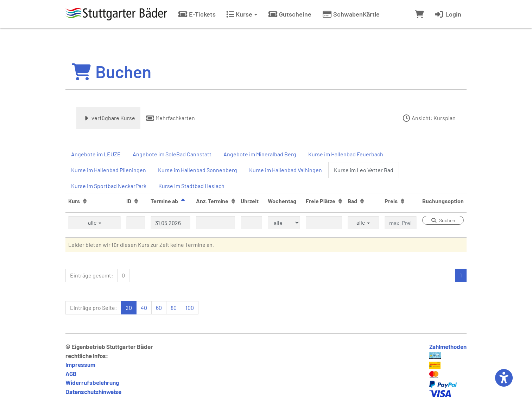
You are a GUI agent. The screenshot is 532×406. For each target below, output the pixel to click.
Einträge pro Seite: (93, 308)
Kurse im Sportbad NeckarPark (109, 186)
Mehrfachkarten (170, 118)
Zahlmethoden (448, 346)
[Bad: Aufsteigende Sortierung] (362, 201)
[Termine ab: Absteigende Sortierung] (183, 201)
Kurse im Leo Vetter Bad (364, 170)
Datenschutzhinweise (93, 392)
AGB (71, 374)
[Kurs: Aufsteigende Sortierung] (85, 201)
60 (159, 308)
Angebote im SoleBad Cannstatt (172, 154)
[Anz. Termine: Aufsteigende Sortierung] (233, 201)
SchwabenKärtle (351, 14)
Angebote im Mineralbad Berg (260, 154)
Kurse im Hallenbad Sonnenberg (198, 170)
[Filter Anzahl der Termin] (216, 223)
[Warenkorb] (419, 14)
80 (174, 308)
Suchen (443, 220)
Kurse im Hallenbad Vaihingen (286, 170)
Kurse (242, 14)
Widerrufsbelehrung (92, 382)
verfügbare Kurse (108, 118)
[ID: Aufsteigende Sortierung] (136, 201)
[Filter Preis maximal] (401, 223)
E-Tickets (197, 14)
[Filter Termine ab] (170, 223)
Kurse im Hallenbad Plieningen (109, 170)
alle (95, 222)
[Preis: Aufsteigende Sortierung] (403, 201)
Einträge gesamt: (91, 275)
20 (129, 308)
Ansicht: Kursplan (429, 118)
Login (448, 14)
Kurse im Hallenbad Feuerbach (346, 154)
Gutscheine (290, 14)
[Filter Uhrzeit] (251, 223)
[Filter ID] (136, 223)
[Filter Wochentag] (284, 223)
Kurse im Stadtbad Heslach (191, 186)
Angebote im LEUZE (96, 154)
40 (144, 308)
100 (190, 308)
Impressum (80, 364)
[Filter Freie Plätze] (324, 223)
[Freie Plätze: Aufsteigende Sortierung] (340, 201)
